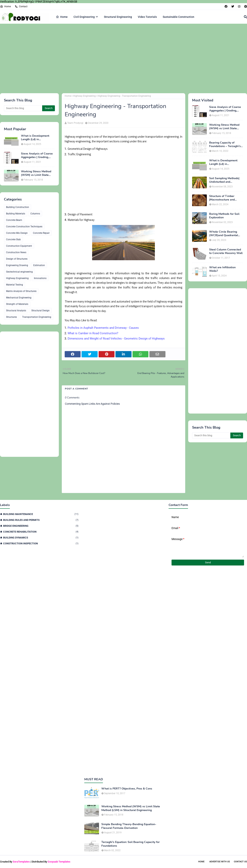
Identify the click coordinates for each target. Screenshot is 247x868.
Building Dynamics (41, 538)
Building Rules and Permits (41, 520)
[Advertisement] (118, 58)
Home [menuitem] (62, 17)
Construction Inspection (41, 543)
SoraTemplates (21, 862)
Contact (21, 6)
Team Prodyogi (75, 123)
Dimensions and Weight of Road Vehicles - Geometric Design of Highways (116, 339)
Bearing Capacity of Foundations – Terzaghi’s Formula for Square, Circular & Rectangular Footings (225, 145)
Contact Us (240, 862)
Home (5, 6)
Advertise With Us (220, 862)
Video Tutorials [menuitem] (147, 17)
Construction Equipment (19, 246)
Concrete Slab (13, 239)
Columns (35, 214)
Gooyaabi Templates (59, 862)
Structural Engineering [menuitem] (118, 17)
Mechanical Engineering (19, 298)
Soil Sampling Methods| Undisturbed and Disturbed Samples (224, 180)
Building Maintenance (41, 514)
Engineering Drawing (17, 265)
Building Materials (16, 214)
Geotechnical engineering (19, 272)
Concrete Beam (14, 220)
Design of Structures (17, 259)
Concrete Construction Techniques (24, 227)
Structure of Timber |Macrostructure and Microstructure (222, 198)
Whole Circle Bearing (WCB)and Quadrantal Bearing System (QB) (224, 234)
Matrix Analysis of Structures (21, 291)
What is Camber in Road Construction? (93, 333)
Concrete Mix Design (17, 233)
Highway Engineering (17, 278)
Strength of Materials (17, 304)
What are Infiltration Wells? (222, 269)
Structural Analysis (16, 311)
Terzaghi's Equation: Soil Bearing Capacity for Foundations (130, 844)
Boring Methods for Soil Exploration (224, 216)
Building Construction (18, 207)
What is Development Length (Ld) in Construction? (35, 138)
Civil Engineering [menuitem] (84, 17)
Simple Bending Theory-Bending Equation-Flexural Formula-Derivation (129, 826)
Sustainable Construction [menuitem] (178, 17)
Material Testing (15, 285)
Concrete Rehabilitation (41, 532)
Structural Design (40, 311)
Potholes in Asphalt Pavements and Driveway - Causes (103, 328)
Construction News (16, 252)
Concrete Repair (41, 233)
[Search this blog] (23, 108)
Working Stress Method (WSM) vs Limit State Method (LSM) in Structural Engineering (36, 173)
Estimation (39, 265)
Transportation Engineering (37, 317)
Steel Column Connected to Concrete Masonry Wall (226, 251)
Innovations (40, 278)
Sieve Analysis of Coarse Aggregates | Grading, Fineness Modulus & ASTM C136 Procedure (37, 155)
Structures (11, 317)
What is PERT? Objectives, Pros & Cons (127, 789)
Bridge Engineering (41, 526)
